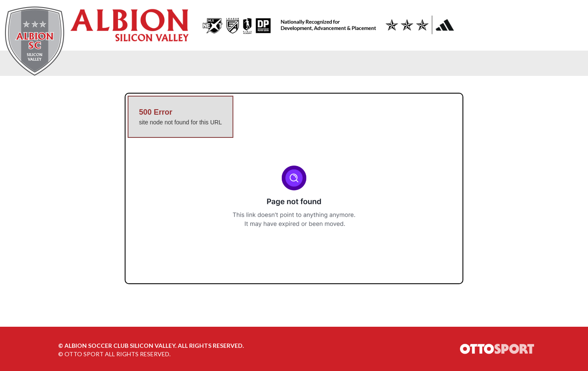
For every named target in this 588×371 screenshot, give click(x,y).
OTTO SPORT (84, 354)
